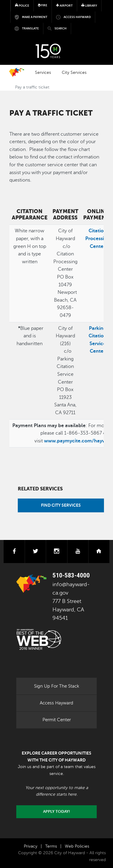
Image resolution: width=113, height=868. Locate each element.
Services (43, 72)
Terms (51, 846)
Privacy (31, 846)
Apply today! (56, 812)
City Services (74, 72)
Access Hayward (56, 703)
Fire (43, 5)
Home (17, 72)
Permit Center (57, 720)
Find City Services (61, 505)
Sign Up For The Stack (57, 686)
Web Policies (77, 846)
